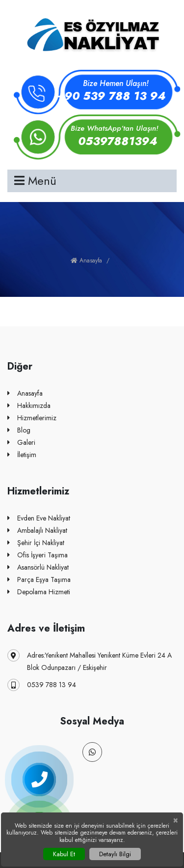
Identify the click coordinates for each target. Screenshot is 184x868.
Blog (19, 430)
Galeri (21, 443)
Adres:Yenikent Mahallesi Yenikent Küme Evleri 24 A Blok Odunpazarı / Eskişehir (90, 661)
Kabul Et (64, 854)
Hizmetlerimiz (32, 418)
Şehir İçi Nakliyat (36, 543)
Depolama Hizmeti (39, 592)
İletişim (22, 455)
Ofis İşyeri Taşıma (38, 555)
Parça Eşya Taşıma (39, 580)
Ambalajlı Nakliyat (37, 531)
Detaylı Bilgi (115, 854)
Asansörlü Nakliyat (38, 567)
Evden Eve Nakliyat (39, 518)
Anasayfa (86, 260)
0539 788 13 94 (42, 685)
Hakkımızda (29, 406)
